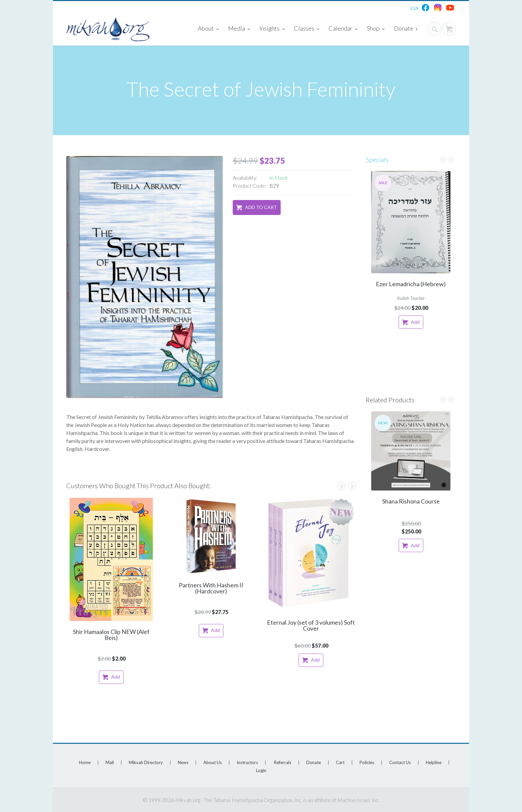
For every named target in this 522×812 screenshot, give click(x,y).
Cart (340, 762)
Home (85, 762)
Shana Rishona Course (411, 501)
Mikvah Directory (146, 762)
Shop (376, 29)
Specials (377, 159)
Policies (367, 762)
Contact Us (400, 762)
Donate (406, 29)
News (183, 762)
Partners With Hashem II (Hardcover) (211, 588)
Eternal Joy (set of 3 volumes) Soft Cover (311, 625)
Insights (272, 29)
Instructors (247, 762)
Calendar (343, 29)
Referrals (283, 762)
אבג (414, 7)
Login (261, 770)
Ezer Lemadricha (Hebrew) (411, 284)
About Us (213, 762)
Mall (110, 762)
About (208, 29)
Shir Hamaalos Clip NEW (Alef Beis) (111, 635)
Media (239, 29)
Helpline (434, 762)
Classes (307, 29)
